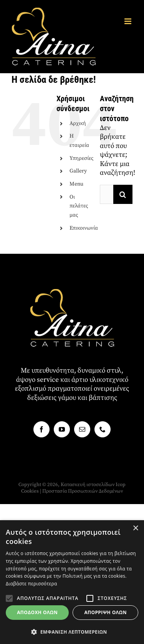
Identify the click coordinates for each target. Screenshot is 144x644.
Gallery (78, 171)
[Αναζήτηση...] (107, 194)
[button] (9, 598)
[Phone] (103, 429)
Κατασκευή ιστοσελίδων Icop (93, 485)
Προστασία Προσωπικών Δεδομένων (83, 491)
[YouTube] (62, 429)
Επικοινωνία (84, 228)
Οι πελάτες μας (79, 206)
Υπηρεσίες (81, 158)
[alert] (72, 582)
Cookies (30, 491)
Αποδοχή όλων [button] (37, 612)
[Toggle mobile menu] (128, 21)
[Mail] (82, 429)
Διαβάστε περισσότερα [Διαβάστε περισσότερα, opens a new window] (31, 584)
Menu (76, 184)
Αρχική (78, 123)
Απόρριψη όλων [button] (105, 612)
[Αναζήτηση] (123, 194)
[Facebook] (41, 429)
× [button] (135, 528)
